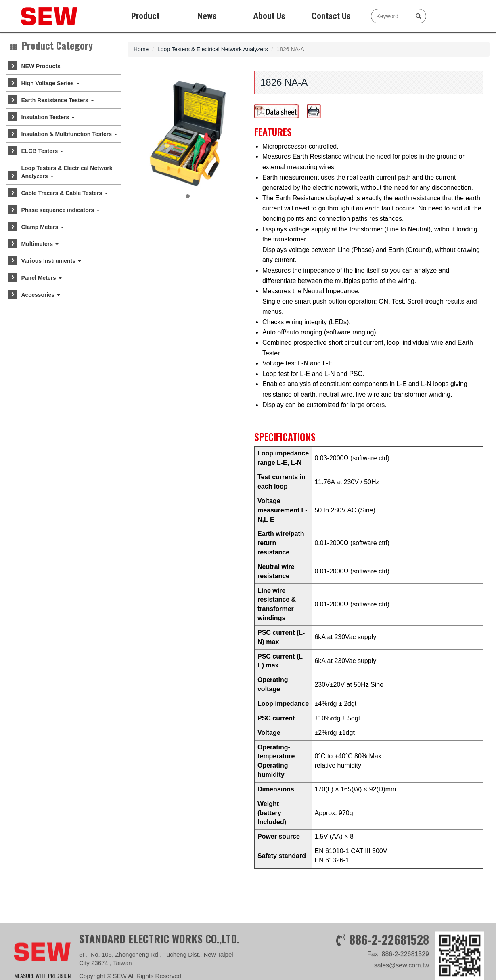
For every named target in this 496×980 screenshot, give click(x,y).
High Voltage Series (50, 83)
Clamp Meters (42, 227)
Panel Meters (41, 278)
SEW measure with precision (43, 16)
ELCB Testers (42, 151)
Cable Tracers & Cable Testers (64, 193)
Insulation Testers (48, 117)
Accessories (40, 295)
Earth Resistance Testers (57, 100)
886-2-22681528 (389, 967)
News (207, 16)
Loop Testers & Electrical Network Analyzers (67, 172)
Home (141, 49)
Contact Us (331, 16)
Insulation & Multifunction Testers (69, 134)
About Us (269, 16)
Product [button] (145, 16)
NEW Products (41, 66)
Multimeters (40, 244)
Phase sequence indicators (60, 210)
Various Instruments (51, 261)
